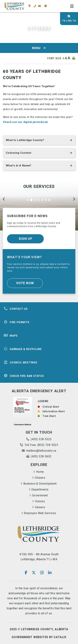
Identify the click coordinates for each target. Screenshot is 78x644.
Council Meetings (20, 363)
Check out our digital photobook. (26, 122)
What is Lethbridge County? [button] (25, 140)
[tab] (39, 141)
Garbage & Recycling (23, 349)
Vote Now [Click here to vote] (25, 283)
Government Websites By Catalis (39, 637)
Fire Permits (16, 322)
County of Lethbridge (14, 6)
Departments (40, 490)
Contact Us (16, 309)
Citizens (40, 478)
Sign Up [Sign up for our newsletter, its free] (25, 239)
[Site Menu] (39, 48)
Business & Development (40, 484)
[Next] (74, 200)
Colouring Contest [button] (19, 153)
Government (40, 495)
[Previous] (4, 200)
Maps (11, 336)
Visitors (40, 501)
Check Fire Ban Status (24, 376)
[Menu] (72, 6)
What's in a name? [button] (19, 166)
